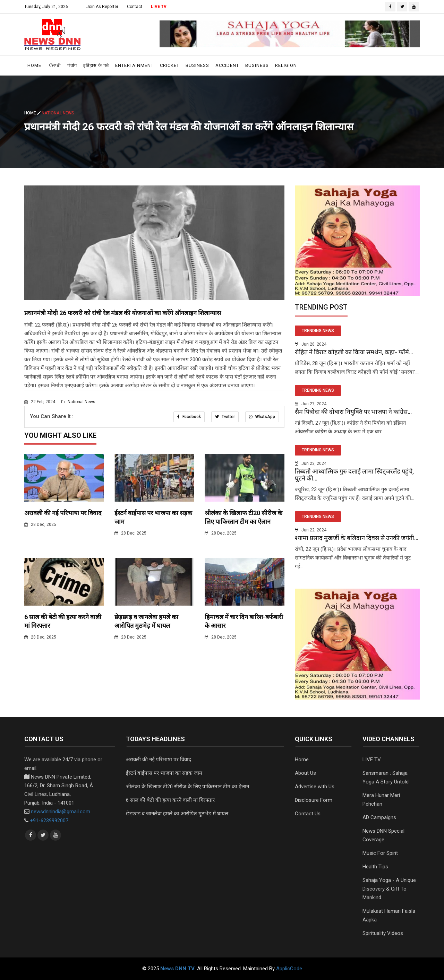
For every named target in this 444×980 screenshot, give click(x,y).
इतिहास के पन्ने (96, 65)
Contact (135, 7)
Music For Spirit (380, 853)
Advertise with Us (315, 787)
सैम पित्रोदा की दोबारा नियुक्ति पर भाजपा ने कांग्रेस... (353, 412)
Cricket (170, 65)
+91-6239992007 (49, 820)
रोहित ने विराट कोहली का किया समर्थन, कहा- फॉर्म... (354, 352)
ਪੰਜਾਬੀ (55, 65)
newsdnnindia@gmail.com (61, 812)
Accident (227, 65)
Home (34, 65)
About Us (305, 773)
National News (78, 402)
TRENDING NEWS (318, 331)
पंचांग (72, 65)
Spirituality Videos (383, 933)
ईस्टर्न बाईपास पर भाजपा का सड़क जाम (164, 773)
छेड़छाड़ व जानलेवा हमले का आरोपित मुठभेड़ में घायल (177, 814)
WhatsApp (262, 417)
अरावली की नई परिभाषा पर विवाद (63, 513)
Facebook (189, 417)
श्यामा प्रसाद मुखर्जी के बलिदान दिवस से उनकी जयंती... (357, 538)
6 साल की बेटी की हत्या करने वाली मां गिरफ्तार (170, 800)
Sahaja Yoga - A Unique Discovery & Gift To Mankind (389, 889)
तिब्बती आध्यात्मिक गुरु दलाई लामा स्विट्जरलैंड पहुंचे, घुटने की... (354, 475)
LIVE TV (159, 7)
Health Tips (375, 867)
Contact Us (308, 814)
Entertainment (134, 65)
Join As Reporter (102, 7)
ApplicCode (289, 969)
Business (197, 65)
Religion (286, 65)
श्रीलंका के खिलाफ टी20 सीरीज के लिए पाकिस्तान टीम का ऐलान (187, 787)
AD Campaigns (379, 817)
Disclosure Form (314, 800)
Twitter (225, 417)
